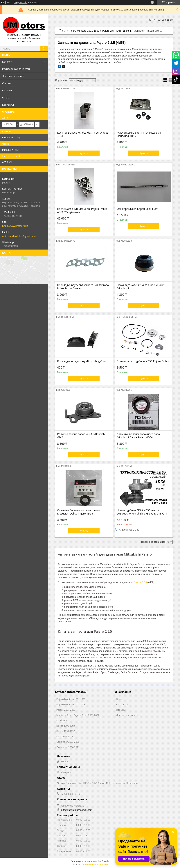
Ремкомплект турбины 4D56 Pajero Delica (143, 361)
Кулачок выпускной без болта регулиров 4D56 (83, 134)
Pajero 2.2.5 (140, 582)
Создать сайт (21, 3)
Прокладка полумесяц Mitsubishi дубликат (83, 361)
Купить (84, 153)
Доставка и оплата (13, 76)
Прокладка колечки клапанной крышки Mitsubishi (141, 287)
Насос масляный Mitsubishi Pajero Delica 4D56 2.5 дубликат (82, 211)
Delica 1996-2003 (66, 726)
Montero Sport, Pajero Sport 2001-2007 (78, 715)
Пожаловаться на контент (95, 865)
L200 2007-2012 (65, 736)
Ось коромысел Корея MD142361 (138, 209)
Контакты (8, 105)
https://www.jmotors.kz (15, 226)
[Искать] (44, 49)
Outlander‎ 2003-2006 (68, 742)
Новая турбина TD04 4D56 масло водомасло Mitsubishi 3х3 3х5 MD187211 (142, 512)
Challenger (62, 720)
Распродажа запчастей (16, 69)
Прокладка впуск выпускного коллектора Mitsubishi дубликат (83, 287)
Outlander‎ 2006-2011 (68, 747)
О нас (5, 98)
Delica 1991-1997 (66, 731)
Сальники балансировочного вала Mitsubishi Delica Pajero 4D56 (138, 436)
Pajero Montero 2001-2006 (71, 704)
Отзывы (7, 90)
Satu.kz (106, 861)
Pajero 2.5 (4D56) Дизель (117, 31)
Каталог (7, 62)
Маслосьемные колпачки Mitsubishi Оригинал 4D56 (139, 134)
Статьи (6, 83)
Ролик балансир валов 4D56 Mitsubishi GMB (81, 436)
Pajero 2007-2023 (66, 710)
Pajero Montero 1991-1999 (84, 31)
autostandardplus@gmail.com (19, 236)
